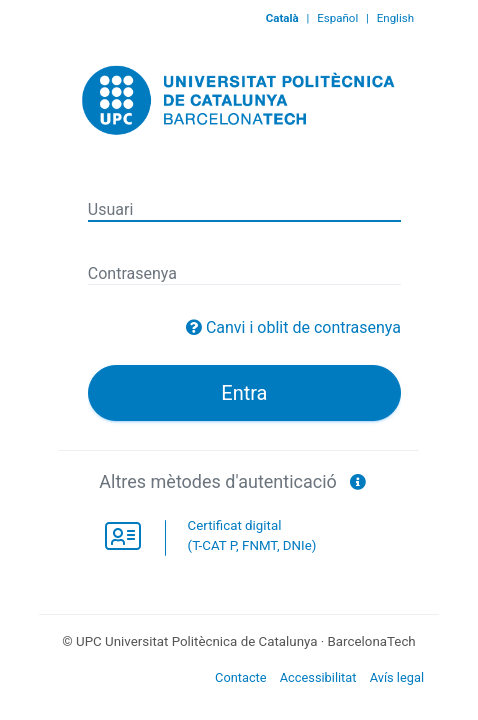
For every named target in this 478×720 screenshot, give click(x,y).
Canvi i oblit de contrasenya (303, 327)
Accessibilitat (318, 677)
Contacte (241, 677)
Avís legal (397, 677)
